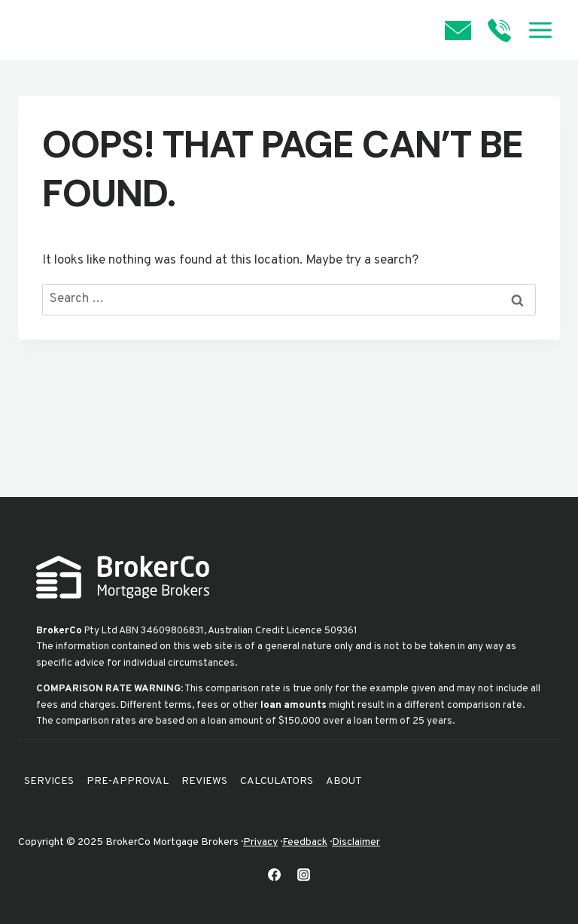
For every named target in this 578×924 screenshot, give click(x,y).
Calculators (277, 781)
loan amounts (294, 705)
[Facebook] (274, 874)
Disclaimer (356, 842)
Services (49, 781)
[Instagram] (304, 874)
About (344, 781)
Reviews (204, 781)
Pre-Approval (128, 781)
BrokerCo (59, 631)
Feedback (305, 842)
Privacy (260, 842)
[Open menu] (540, 30)
